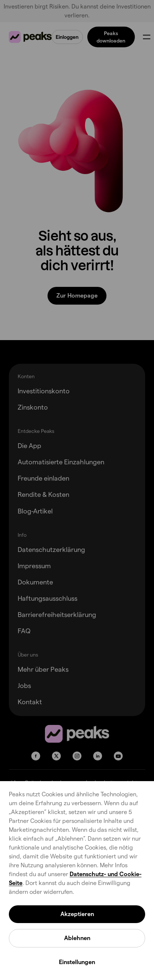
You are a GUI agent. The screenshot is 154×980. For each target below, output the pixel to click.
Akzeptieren (77, 914)
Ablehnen (77, 938)
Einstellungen (77, 962)
